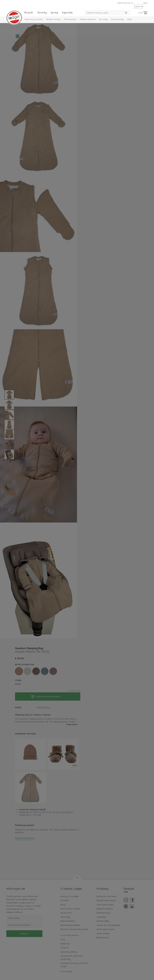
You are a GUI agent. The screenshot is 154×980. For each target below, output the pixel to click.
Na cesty (103, 19)
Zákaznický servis (125, 3)
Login (145, 3)
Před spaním (70, 19)
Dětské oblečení (88, 19)
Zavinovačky (118, 19)
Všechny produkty (34, 19)
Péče (130, 19)
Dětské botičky (53, 19)
